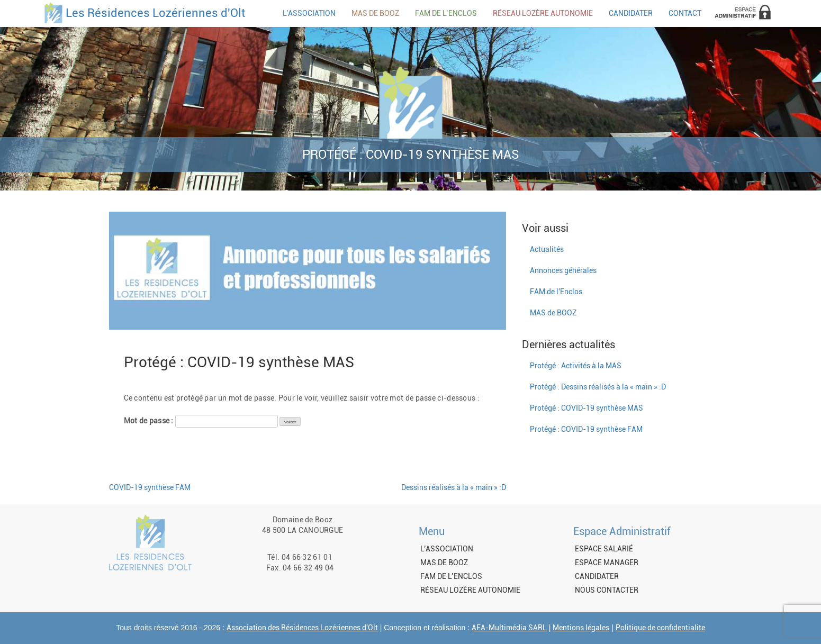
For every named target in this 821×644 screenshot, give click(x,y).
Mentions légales (581, 628)
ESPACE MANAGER (607, 563)
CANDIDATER (631, 13)
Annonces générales (563, 270)
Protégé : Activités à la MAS (576, 366)
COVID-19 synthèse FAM (150, 487)
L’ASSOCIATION (309, 13)
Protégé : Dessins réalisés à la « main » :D (598, 387)
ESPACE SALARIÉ (604, 549)
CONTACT (685, 13)
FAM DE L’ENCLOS (446, 13)
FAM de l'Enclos (556, 292)
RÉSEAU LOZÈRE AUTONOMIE (543, 13)
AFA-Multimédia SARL (509, 628)
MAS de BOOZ (553, 313)
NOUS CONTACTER (607, 590)
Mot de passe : (201, 421)
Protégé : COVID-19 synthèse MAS (587, 408)
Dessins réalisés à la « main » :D (454, 487)
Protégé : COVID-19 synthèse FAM (586, 429)
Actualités (547, 249)
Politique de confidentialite (660, 628)
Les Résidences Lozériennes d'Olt (155, 13)
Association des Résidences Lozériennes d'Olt (302, 628)
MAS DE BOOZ (375, 13)
